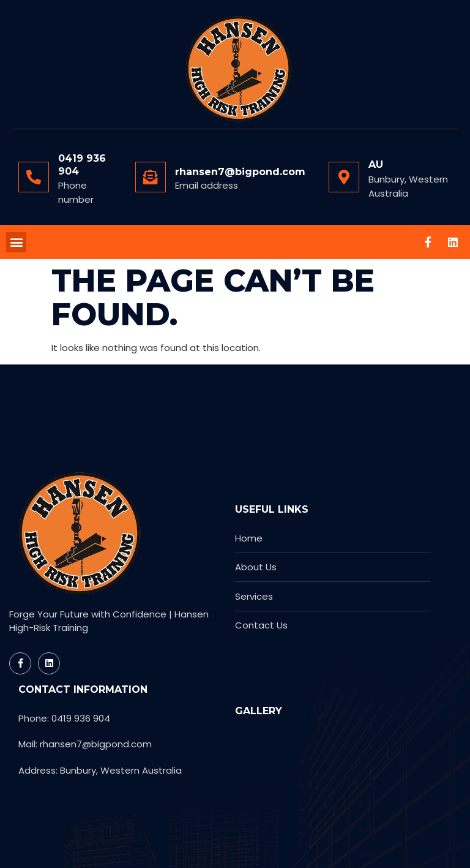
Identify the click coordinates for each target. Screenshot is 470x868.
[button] (16, 242)
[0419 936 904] (34, 177)
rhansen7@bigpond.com (240, 172)
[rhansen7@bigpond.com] (151, 177)
